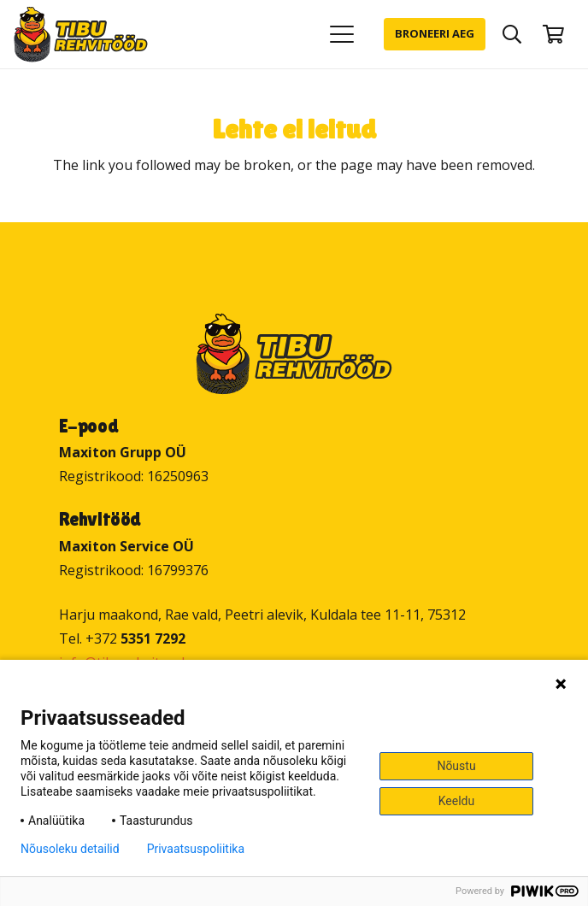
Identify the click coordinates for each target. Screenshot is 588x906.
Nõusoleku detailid (70, 849)
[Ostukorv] (554, 34)
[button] (342, 34)
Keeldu (456, 801)
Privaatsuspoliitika (196, 849)
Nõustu (456, 766)
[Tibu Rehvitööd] (81, 35)
